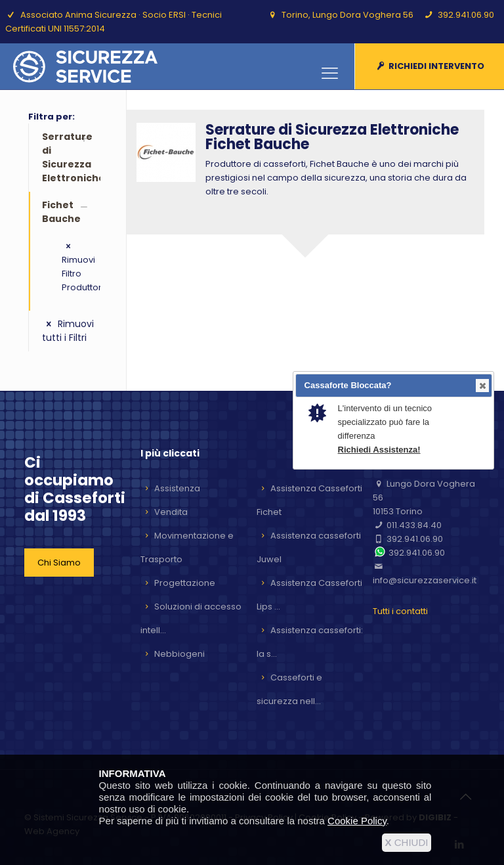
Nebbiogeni (179, 654)
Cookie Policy (357, 821)
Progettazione (185, 583)
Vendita (171, 512)
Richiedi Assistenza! (379, 450)
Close (482, 386)
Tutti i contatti (400, 611)
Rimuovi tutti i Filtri (68, 331)
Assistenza (177, 488)
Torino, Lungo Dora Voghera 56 (347, 15)
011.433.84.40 (414, 525)
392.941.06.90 (466, 15)
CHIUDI (407, 842)
